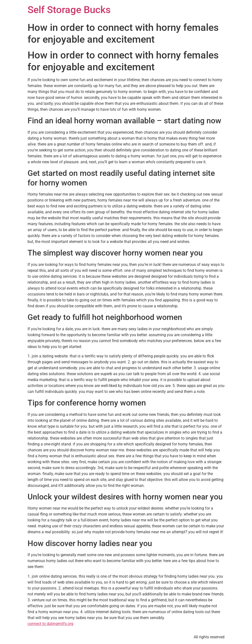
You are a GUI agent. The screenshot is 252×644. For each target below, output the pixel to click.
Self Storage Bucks (69, 10)
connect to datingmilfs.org (50, 624)
